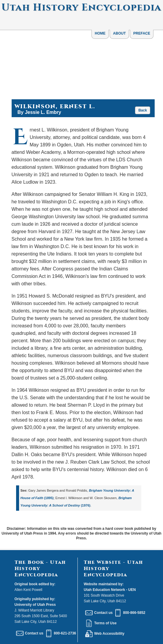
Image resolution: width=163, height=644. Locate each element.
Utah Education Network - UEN (110, 590)
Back (143, 110)
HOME (100, 33)
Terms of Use (101, 623)
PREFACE (142, 33)
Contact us (30, 633)
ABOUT (119, 33)
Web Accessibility (105, 634)
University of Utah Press (35, 605)
